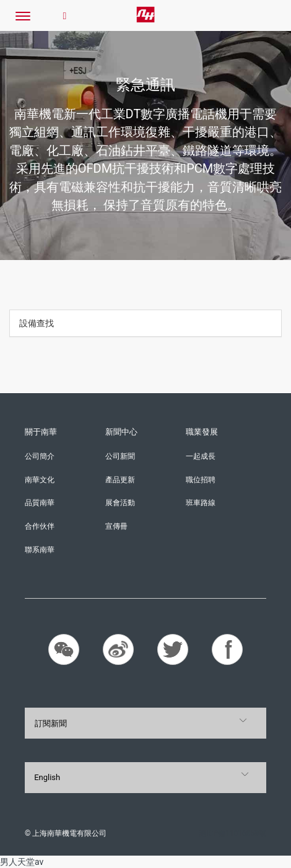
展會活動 (120, 503)
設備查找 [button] (37, 323)
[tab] (145, 323)
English (47, 777)
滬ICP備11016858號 (232, 833)
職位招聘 (201, 480)
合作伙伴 (40, 526)
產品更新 (120, 480)
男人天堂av (22, 862)
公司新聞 (120, 456)
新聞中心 (121, 432)
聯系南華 (40, 550)
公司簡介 (40, 456)
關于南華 (41, 432)
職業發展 (202, 432)
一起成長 (201, 456)
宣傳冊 (116, 526)
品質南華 (40, 503)
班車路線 (201, 503)
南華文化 (40, 480)
